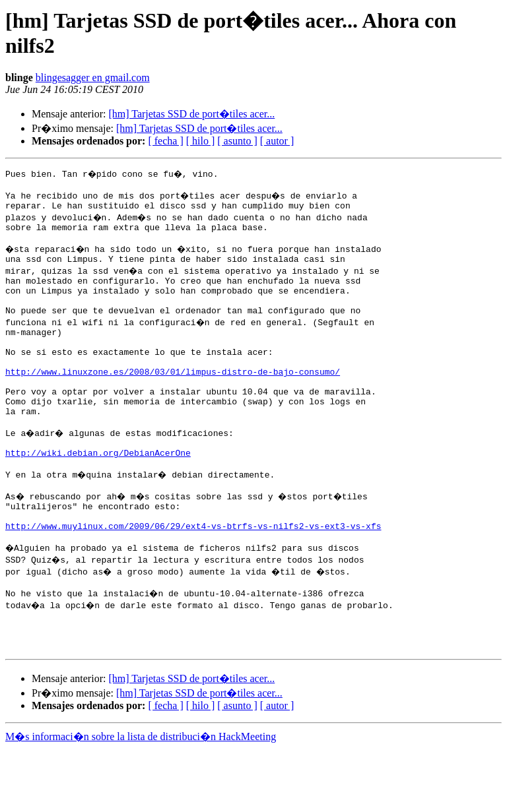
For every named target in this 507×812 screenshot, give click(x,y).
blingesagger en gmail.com (93, 78)
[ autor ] (277, 141)
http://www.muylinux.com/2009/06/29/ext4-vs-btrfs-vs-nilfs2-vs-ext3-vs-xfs (193, 577)
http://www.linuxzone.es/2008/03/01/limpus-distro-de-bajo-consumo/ (173, 399)
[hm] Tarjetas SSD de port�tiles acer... (191, 114)
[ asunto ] (237, 141)
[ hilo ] (201, 141)
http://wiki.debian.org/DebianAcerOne (98, 494)
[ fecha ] (165, 141)
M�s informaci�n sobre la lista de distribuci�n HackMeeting (141, 800)
